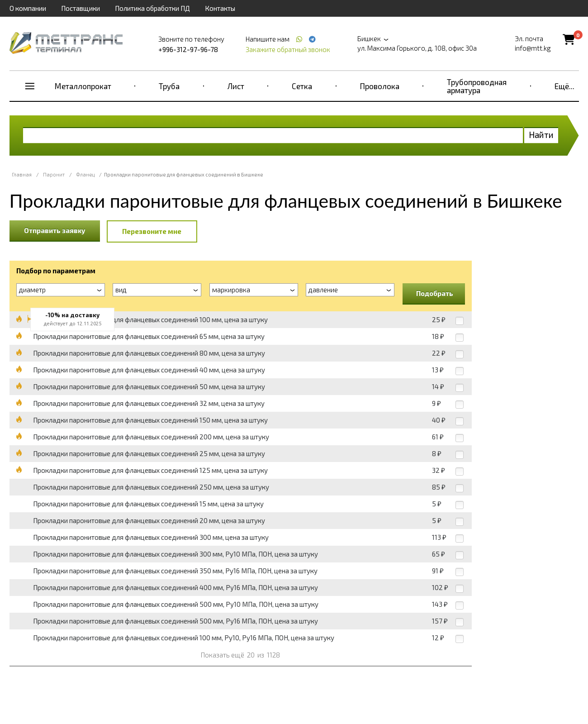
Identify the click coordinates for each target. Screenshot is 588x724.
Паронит (54, 174)
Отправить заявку (55, 230)
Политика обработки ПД (152, 8)
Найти (541, 135)
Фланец (85, 174)
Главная (22, 174)
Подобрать (435, 293)
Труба (169, 86)
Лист (236, 86)
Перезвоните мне (152, 231)
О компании (28, 8)
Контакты (220, 8)
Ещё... (564, 86)
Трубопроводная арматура (477, 86)
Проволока (380, 86)
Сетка (302, 86)
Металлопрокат (83, 86)
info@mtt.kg (533, 48)
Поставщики (81, 8)
